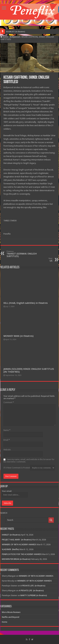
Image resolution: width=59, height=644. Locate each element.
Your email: (7, 491)
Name (7, 430)
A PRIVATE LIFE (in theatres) (33, 586)
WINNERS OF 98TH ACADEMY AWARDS (19, 544)
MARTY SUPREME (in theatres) (34, 595)
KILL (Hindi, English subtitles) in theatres (26, 303)
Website (7, 450)
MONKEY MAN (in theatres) (18, 336)
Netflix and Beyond (11, 617)
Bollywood (15, 37)
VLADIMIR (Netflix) (11, 549)
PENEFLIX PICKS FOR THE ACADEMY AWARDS (22, 554)
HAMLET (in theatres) (16, 31)
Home (4, 37)
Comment (9, 402)
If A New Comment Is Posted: (29, 468)
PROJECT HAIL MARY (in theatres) (17, 540)
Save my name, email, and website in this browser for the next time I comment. (29, 461)
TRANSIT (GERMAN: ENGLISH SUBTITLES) (23, 254)
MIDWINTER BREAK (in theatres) (16, 559)
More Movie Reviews (11, 612)
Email (7, 440)
